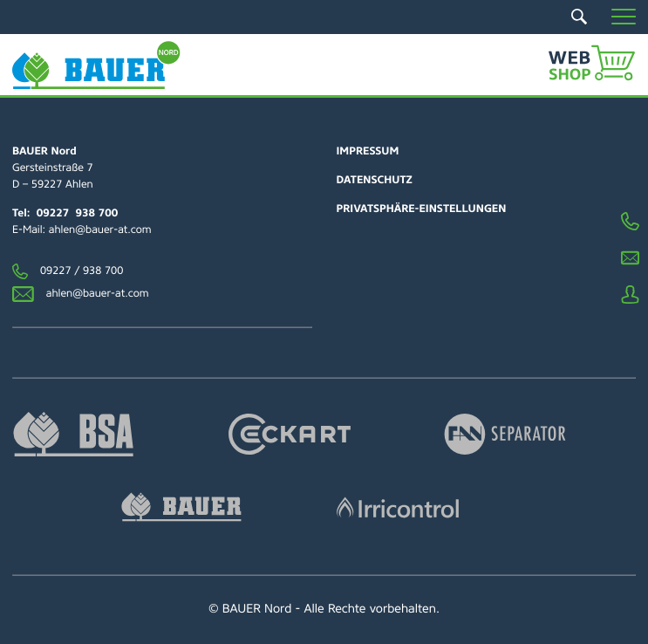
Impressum (368, 151)
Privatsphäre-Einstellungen (422, 209)
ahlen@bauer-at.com (100, 230)
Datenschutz (375, 180)
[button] (624, 17)
